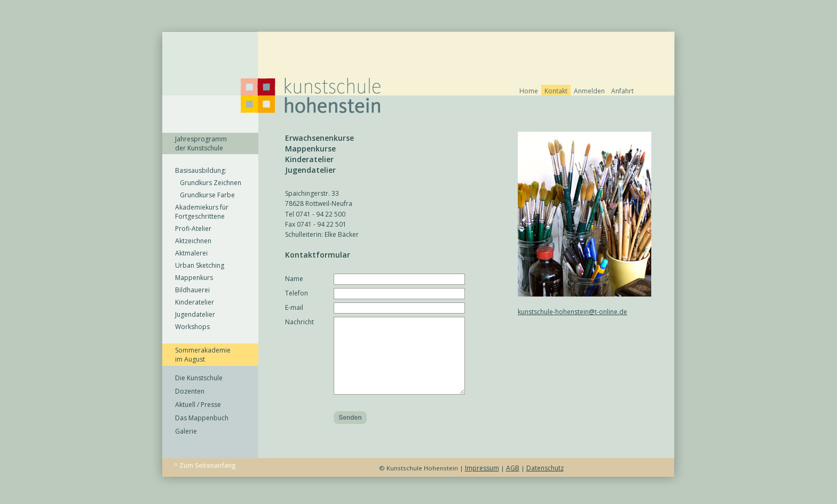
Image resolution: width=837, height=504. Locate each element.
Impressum (482, 484)
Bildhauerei (192, 290)
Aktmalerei (191, 253)
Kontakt (556, 91)
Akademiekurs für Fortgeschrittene (202, 212)
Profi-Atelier (193, 229)
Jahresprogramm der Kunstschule (201, 143)
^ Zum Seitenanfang (205, 481)
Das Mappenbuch (202, 418)
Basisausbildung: (201, 170)
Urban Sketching (200, 265)
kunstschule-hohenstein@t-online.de (573, 312)
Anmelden (589, 91)
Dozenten (190, 391)
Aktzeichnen (193, 241)
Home (529, 91)
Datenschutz (545, 484)
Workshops (192, 327)
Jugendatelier (195, 314)
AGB (513, 484)
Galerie (186, 431)
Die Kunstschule (199, 378)
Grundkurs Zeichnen (208, 183)
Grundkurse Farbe (205, 195)
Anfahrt (622, 91)
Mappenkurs (194, 278)
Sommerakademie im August (203, 355)
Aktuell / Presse (198, 405)
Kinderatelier (195, 302)
